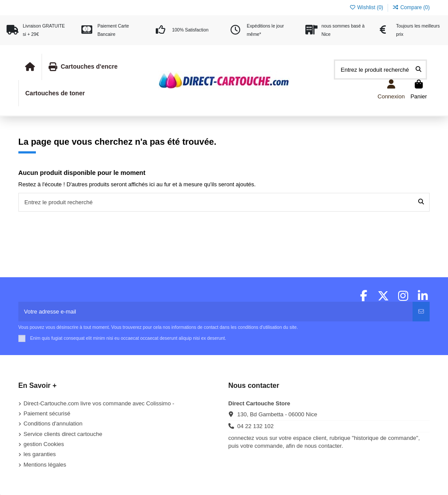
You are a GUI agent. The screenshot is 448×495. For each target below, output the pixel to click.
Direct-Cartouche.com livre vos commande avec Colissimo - (99, 403)
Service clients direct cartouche (63, 434)
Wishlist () (367, 7)
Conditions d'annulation (53, 424)
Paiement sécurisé (47, 413)
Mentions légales (45, 465)
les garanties (40, 454)
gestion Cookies (44, 444)
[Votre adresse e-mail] (216, 312)
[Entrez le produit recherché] (418, 70)
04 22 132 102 (255, 426)
